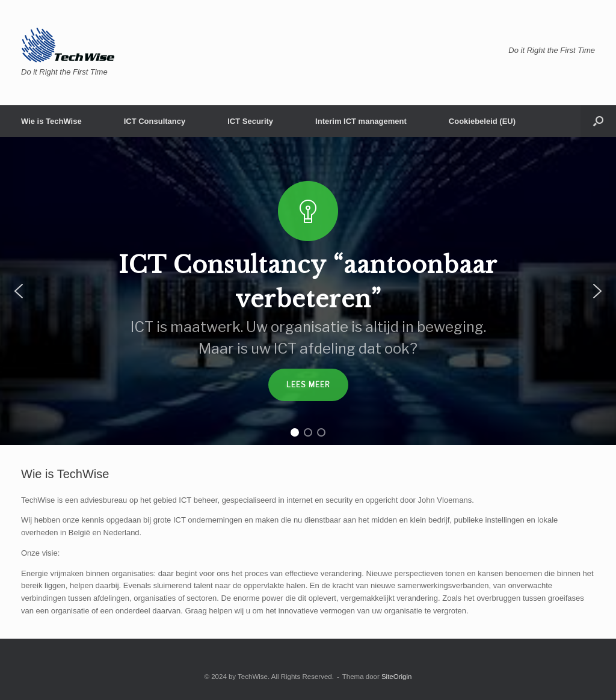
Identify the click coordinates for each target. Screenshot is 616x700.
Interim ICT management (361, 121)
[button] (598, 121)
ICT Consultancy (155, 121)
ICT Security (250, 121)
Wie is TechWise (51, 121)
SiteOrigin (397, 677)
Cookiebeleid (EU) (482, 121)
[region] (308, 291)
